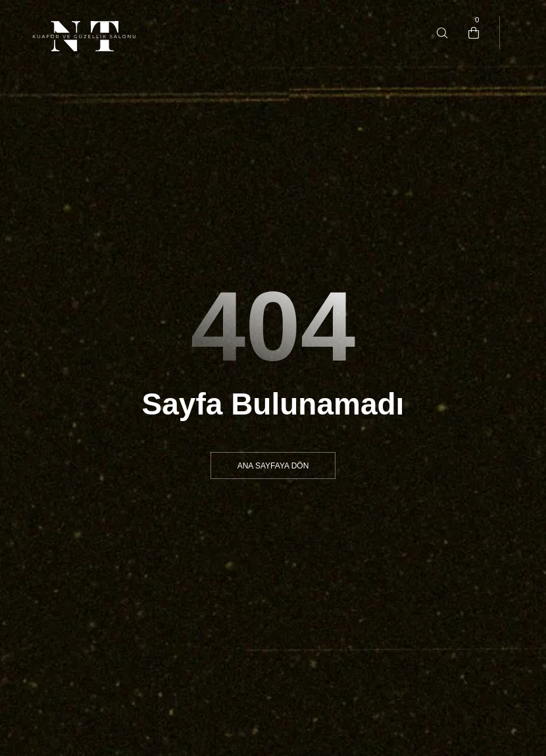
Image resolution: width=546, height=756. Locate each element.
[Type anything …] (442, 33)
